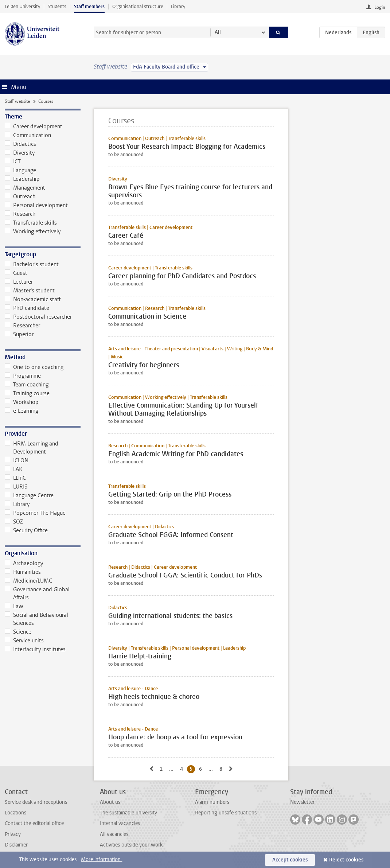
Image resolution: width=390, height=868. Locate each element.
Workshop (22, 402)
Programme (23, 376)
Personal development (36, 205)
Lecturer (19, 282)
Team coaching (27, 385)
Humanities (23, 572)
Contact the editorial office (34, 823)
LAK (14, 469)
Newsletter (302, 802)
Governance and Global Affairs (37, 593)
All (218, 32)
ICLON (17, 460)
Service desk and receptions (36, 802)
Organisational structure (138, 6)
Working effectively (33, 231)
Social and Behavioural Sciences (36, 619)
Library (178, 6)
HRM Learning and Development (32, 448)
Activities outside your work (131, 845)
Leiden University (22, 6)
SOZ (14, 522)
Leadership (22, 179)
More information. (102, 859)
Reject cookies (346, 860)
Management (25, 188)
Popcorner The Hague (35, 513)
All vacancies (114, 834)
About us (110, 802)
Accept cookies (290, 860)
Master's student (30, 291)
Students (57, 6)
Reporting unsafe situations (226, 813)
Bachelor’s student (32, 264)
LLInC (15, 478)
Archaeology (24, 563)
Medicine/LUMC (28, 581)
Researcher (22, 326)
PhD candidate (27, 308)
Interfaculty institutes (35, 649)
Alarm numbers (212, 802)
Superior (19, 334)
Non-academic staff (33, 299)
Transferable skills (31, 223)
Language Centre (29, 495)
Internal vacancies (120, 823)
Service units (24, 641)
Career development (34, 126)
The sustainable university (128, 813)
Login (380, 7)
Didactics (20, 144)
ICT (13, 161)
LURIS (16, 487)
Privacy (13, 834)
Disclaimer (16, 845)
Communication (28, 135)
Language (20, 170)
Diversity (20, 153)
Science (18, 632)
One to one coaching (34, 367)
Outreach (20, 196)
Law (14, 606)
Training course (27, 393)
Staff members (89, 6)
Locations (15, 813)
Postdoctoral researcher (38, 317)
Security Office (26, 530)
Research (20, 214)
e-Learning (22, 411)
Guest (16, 273)
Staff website (17, 101)
